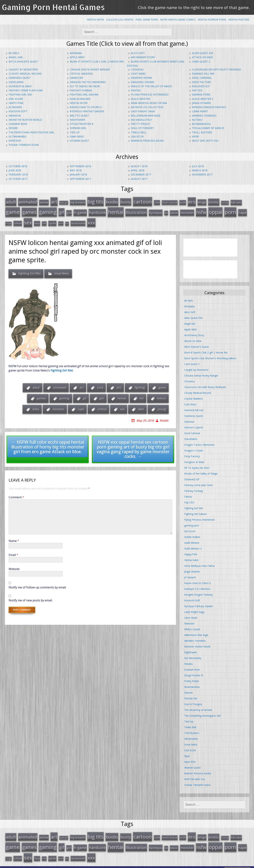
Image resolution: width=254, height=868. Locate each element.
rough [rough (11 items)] (9, 221)
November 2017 (202, 174)
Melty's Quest (79, 116)
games (41, 395)
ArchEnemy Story (143, 57)
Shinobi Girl (78, 128)
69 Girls (14, 53)
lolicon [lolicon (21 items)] (174, 211)
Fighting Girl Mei (20, 94)
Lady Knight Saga (143, 111)
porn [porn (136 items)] (230, 210)
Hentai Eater (79, 103)
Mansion (15, 116)
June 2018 (15, 170)
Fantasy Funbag (81, 90)
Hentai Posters (239, 20)
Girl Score (16, 99)
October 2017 (18, 179)
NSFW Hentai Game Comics (178, 20)
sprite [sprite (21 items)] (52, 221)
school (102, 406)
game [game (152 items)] (13, 210)
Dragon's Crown (142, 82)
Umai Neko (77, 136)
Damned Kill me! (203, 74)
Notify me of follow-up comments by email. (37, 584)
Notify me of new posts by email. (31, 597)
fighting (140, 384)
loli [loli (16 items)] (166, 212)
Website (14, 566)
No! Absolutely (141, 120)
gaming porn (201, 94)
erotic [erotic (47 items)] (214, 201)
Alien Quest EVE (203, 53)
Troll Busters (202, 132)
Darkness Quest (20, 78)
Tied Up (75, 132)
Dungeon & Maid (20, 86)
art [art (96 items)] (54, 201)
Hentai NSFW (95, 20)
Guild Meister (140, 99)
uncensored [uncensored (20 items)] (78, 221)
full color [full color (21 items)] (236, 202)
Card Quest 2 (201, 62)
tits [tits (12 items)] (67, 221)
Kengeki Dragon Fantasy (209, 107)
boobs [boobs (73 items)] (112, 201)
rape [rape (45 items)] (242, 211)
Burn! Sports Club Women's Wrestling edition (210, 355)
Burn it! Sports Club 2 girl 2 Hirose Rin (97, 62)
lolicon (161, 395)
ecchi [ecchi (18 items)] (183, 202)
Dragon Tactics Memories (88, 82)
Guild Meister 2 (203, 99)
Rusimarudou (201, 124)
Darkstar (76, 78)
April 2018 (138, 170)
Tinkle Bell (139, 132)
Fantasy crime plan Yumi (26, 90)
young (162, 406)
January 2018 (78, 174)
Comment (16, 494)
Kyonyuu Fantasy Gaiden (87, 111)
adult (36, 384)
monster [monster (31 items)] (187, 211)
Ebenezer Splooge (237, 864)
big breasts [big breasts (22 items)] (78, 202)
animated (59, 384)
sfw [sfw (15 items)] (44, 221)
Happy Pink (16, 103)
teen (141, 406)
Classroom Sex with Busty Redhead (217, 69)
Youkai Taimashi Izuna (24, 145)
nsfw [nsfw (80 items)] (201, 211)
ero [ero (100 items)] (192, 201)
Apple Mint (77, 57)
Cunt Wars (138, 74)
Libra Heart (200, 111)
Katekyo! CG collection (147, 107)
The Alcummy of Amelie (208, 128)
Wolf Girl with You (205, 141)
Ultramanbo (18, 136)
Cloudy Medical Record (25, 74)
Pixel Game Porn (147, 20)
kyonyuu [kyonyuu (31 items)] (156, 211)
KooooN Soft (18, 111)
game (162, 384)
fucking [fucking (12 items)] (225, 202)
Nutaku (197, 120)
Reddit (164, 417)
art (81, 384)
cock (100, 384)
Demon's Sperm (141, 78)
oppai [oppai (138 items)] (215, 210)
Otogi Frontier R (82, 124)
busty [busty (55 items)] (126, 201)
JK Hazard (15, 107)
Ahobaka (76, 53)
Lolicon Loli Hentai (120, 20)
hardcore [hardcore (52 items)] (97, 211)
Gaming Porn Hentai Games (53, 7)
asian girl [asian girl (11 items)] (64, 202)
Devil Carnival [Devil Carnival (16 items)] (170, 202)
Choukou (137, 69)
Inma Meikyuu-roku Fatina (149, 103)
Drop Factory (202, 82)
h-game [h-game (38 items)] (80, 211)
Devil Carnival (202, 78)
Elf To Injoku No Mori (85, 86)
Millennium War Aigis (146, 116)
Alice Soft (138, 53)
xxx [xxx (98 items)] (91, 220)
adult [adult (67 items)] (11, 201)
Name (14, 538)
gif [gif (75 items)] (62, 211)
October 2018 (18, 166)
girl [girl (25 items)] (69, 211)
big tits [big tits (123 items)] (96, 201)
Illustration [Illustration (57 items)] (136, 211)
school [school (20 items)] (18, 221)
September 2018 (80, 166)
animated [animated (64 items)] (28, 201)
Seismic (13, 128)
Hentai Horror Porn (212, 20)
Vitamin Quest (79, 141)
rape (81, 406)
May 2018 (76, 170)
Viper (195, 136)
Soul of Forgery (142, 128)
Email (13, 552)
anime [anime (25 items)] (44, 202)
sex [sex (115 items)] (28, 220)
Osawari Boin (18, 124)
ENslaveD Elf (201, 86)
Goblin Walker (80, 99)
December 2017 (141, 174)
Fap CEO (197, 90)
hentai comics (185, 864)
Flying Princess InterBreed (150, 94)
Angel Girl (16, 57)
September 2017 (80, 179)
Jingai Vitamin (201, 103)
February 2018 (18, 174)
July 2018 (198, 166)
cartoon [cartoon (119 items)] (143, 201)
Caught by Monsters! (23, 69)
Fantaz (136, 90)
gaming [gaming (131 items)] (48, 210)
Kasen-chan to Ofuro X (86, 107)
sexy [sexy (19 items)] (37, 221)
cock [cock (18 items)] (157, 202)
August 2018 (139, 166)
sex (122, 406)
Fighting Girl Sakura (84, 94)
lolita (36, 406)
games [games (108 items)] (29, 211)
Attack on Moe (202, 57)
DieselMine (16, 82)
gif (84, 395)
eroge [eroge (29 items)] (202, 202)
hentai (122, 395)
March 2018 (200, 170)
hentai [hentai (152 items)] (116, 210)
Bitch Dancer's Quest (23, 62)
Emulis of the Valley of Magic (152, 86)
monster (58, 406)
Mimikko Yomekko (204, 116)
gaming (64, 395)
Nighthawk (77, 120)
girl (102, 395)
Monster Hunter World (25, 120)
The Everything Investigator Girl (32, 132)
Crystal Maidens (81, 74)
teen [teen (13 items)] (61, 221)
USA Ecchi (137, 136)
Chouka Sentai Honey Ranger (90, 69)
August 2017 (139, 179)
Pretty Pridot (141, 124)
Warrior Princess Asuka (147, 141)
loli (141, 395)
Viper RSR (15, 141)
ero (119, 384)
